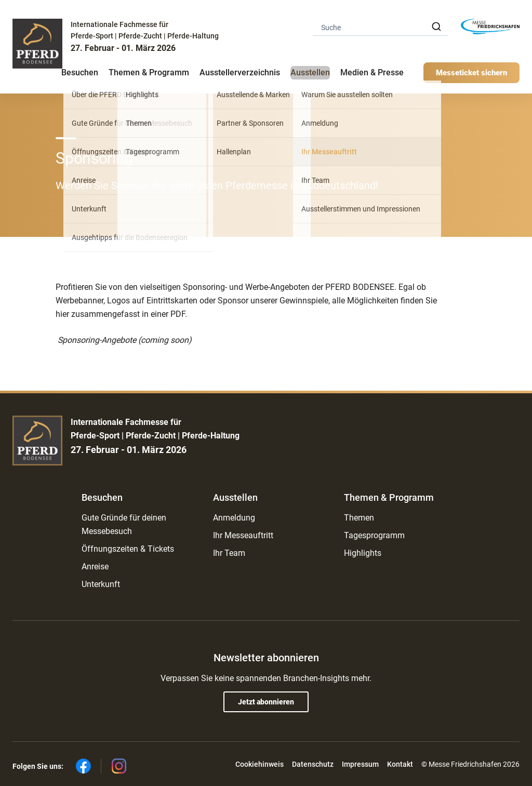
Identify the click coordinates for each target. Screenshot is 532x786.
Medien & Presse (372, 72)
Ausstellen (235, 497)
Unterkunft (101, 584)
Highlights (363, 553)
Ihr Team (229, 553)
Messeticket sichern (471, 73)
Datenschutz (313, 764)
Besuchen (102, 497)
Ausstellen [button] (310, 72)
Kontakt (400, 764)
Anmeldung (234, 518)
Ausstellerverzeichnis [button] (240, 72)
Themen (359, 518)
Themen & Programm (389, 497)
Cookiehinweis (260, 764)
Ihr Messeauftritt (243, 535)
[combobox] (380, 27)
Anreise (95, 567)
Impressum (360, 764)
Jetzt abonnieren (266, 702)
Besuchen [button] (80, 72)
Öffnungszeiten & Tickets (128, 549)
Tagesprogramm (374, 535)
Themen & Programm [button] (149, 72)
